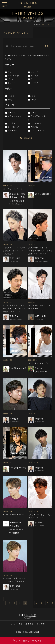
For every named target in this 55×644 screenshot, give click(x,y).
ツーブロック (13, 76)
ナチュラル (12, 112)
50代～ (33, 99)
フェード (34, 72)
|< (4, 601)
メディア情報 (16, 624)
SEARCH (27, 138)
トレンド (11, 83)
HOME (38, 25)
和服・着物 (12, 130)
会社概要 (41, 624)
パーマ (10, 79)
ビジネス (34, 76)
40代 (10, 99)
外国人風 (34, 127)
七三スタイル (36, 123)
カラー (33, 79)
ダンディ (34, 83)
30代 (32, 96)
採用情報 (29, 624)
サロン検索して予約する (27, 640)
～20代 (11, 96)
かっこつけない (37, 130)
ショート (11, 72)
